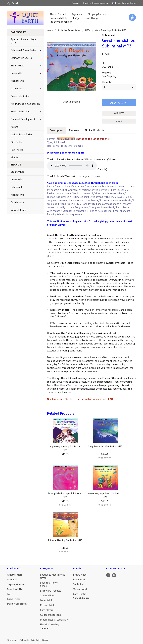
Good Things (91, 18)
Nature (14, 127)
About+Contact (58, 14)
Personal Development (23, 119)
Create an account (100, 3)
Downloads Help (59, 18)
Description (57, 130)
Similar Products (96, 130)
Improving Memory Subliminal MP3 (65, 448)
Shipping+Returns (97, 14)
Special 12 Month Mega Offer (23, 41)
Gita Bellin (16, 142)
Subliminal (16, 187)
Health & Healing (20, 111)
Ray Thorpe (17, 150)
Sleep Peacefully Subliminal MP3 (105, 446)
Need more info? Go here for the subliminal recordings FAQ (80, 399)
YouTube (114, 575)
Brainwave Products (21, 58)
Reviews (75, 130)
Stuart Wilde (18, 66)
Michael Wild (18, 81)
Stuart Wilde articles (61, 22)
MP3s (88, 30)
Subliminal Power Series (24, 50)
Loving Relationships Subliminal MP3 (65, 495)
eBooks (15, 157)
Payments (77, 14)
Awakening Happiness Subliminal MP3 (105, 495)
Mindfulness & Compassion (25, 104)
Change (133, 3)
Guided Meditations (21, 96)
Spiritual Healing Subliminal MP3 (65, 540)
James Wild (17, 73)
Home (50, 30)
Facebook (108, 575)
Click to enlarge (71, 102)
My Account (74, 3)
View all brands (19, 210)
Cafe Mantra (17, 88)
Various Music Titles (22, 134)
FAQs (76, 18)
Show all (45, 628)
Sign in (86, 3)
